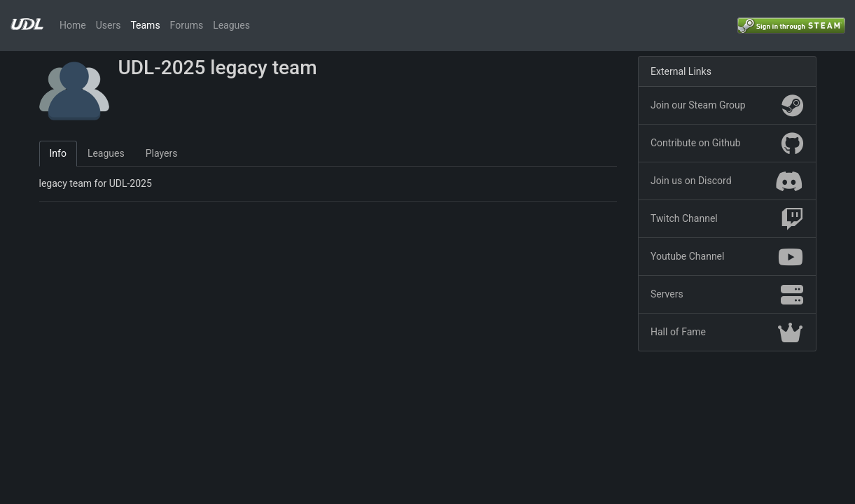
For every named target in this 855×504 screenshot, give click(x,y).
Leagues (231, 25)
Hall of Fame (727, 332)
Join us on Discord (727, 181)
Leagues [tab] (106, 153)
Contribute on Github (727, 143)
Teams (145, 25)
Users (109, 25)
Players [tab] (162, 153)
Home (73, 25)
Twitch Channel (727, 219)
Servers (727, 295)
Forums (187, 25)
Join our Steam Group (727, 106)
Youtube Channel (727, 257)
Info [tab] (58, 153)
